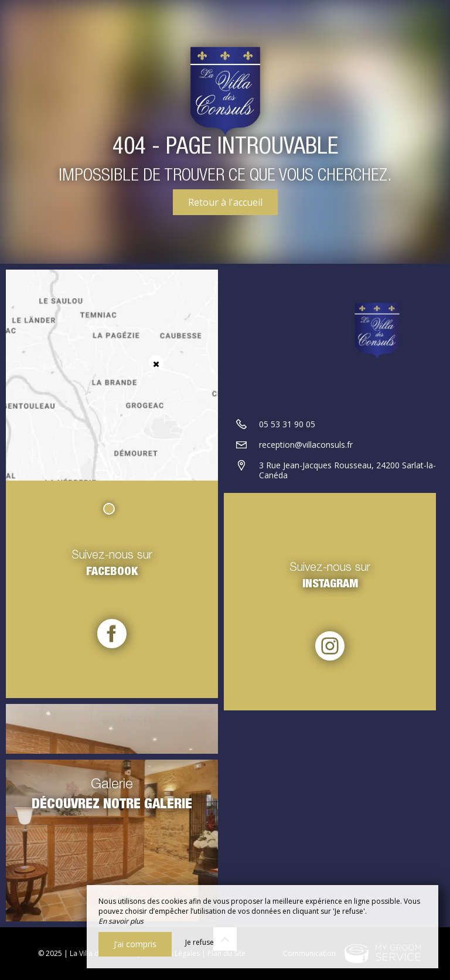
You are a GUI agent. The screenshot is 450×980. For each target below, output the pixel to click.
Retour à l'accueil (225, 202)
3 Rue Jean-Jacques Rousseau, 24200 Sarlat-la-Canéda (347, 470)
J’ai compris (135, 944)
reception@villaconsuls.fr (306, 445)
